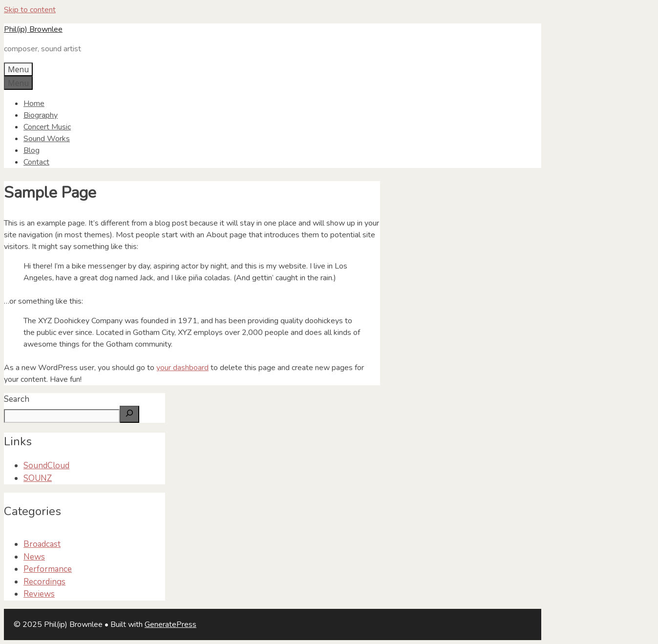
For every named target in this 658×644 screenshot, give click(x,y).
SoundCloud (46, 466)
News (34, 557)
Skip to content (30, 10)
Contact (36, 162)
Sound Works (47, 139)
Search (17, 399)
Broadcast (42, 544)
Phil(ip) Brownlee (33, 29)
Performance (48, 569)
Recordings (44, 582)
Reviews (39, 594)
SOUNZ (38, 478)
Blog (32, 150)
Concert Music (47, 127)
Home (34, 104)
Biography (41, 115)
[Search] (129, 414)
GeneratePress (170, 624)
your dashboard (182, 368)
